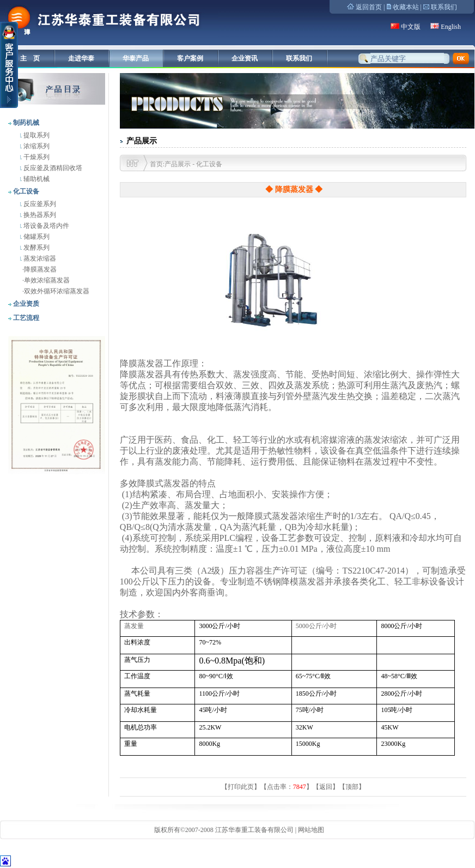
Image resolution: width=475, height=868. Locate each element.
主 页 (30, 58)
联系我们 (444, 7)
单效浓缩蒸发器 (47, 280)
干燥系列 (36, 157)
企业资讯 (245, 58)
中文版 (411, 27)
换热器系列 (39, 215)
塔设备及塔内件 (45, 226)
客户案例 (190, 58)
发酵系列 (36, 248)
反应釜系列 (39, 204)
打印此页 (241, 787)
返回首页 (369, 7)
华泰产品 (136, 58)
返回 (326, 787)
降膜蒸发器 (40, 269)
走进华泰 (81, 58)
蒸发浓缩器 (39, 258)
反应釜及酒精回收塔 (52, 168)
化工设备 (25, 191)
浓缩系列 (36, 146)
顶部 (352, 787)
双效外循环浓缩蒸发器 (57, 291)
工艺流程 (25, 318)
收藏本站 (406, 7)
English (451, 27)
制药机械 (25, 123)
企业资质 (25, 304)
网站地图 (311, 830)
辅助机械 (36, 179)
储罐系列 (36, 237)
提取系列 (36, 135)
